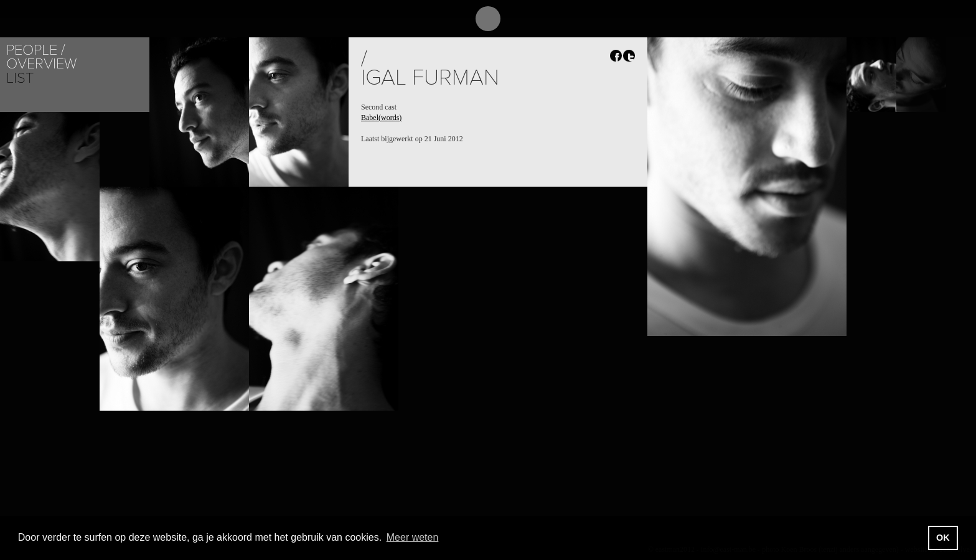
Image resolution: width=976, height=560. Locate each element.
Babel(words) (381, 118)
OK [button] (943, 538)
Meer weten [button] (413, 537)
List (20, 78)
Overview (41, 64)
